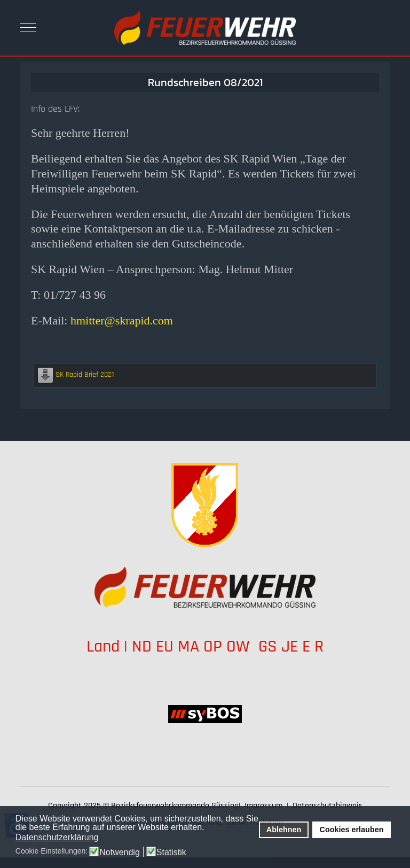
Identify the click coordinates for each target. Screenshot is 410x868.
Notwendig (120, 852)
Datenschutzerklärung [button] (57, 837)
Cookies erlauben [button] (352, 830)
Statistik (171, 852)
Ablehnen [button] (284, 830)
